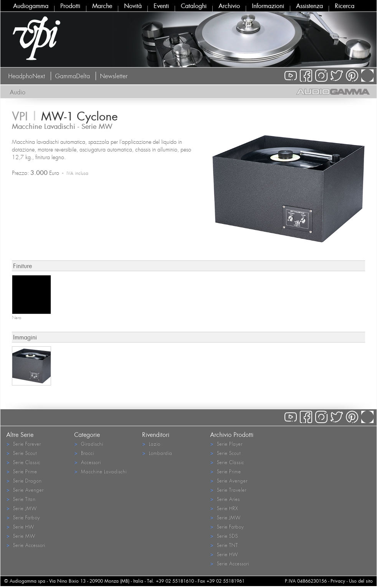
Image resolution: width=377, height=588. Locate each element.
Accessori (87, 462)
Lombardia (157, 453)
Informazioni (268, 6)
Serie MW (21, 536)
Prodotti (70, 6)
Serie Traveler (228, 490)
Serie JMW (21, 508)
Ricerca (345, 6)
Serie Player (226, 444)
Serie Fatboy (23, 517)
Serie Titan (21, 499)
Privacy (338, 581)
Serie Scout (21, 453)
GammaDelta (72, 76)
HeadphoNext (26, 76)
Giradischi (88, 444)
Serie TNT (224, 545)
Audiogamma (31, 6)
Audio (17, 92)
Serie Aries (225, 499)
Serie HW (20, 526)
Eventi (161, 6)
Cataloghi (194, 6)
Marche (102, 6)
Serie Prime (21, 471)
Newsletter (114, 76)
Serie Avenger (25, 490)
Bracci (84, 453)
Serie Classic (23, 462)
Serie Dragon (24, 480)
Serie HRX (224, 508)
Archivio (229, 6)
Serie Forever (23, 444)
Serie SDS (224, 536)
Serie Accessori (26, 545)
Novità (133, 6)
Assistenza (309, 6)
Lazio (151, 444)
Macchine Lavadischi (100, 471)
